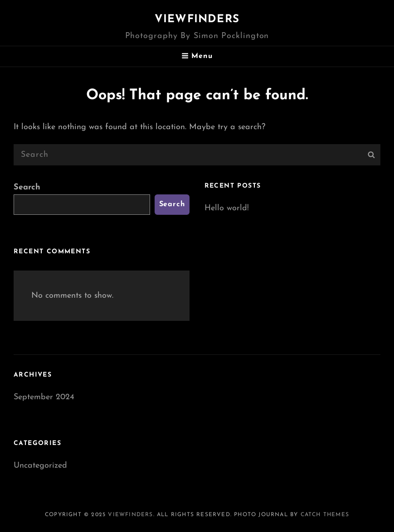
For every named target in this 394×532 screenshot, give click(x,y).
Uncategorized (40, 466)
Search (27, 187)
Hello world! (227, 208)
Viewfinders (197, 19)
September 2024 (44, 397)
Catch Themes (325, 515)
